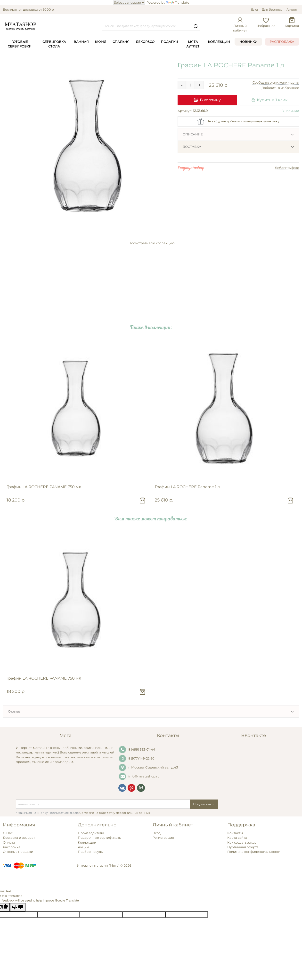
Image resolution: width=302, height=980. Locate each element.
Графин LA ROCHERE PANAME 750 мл (44, 487)
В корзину (207, 100)
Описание (193, 134)
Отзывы (14, 711)
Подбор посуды (91, 852)
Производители (91, 833)
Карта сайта (237, 838)
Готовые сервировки (20, 44)
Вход (157, 833)
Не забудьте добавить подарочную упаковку (243, 121)
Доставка (192, 147)
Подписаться (204, 804)
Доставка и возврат (19, 838)
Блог (255, 9)
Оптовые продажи (18, 852)
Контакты (235, 833)
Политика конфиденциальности (254, 852)
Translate (178, 2)
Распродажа (282, 42)
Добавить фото (287, 168)
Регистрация (163, 838)
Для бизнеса (272, 9)
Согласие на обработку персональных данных (115, 813)
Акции (83, 847)
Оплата (9, 842)
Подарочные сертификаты (100, 838)
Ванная (81, 42)
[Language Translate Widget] (129, 2)
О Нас (8, 833)
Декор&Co (145, 42)
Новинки (248, 42)
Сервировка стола (54, 44)
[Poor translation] (18, 907)
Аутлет (292, 9)
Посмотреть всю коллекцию (151, 243)
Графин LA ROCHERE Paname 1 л (187, 487)
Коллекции (219, 42)
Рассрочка (12, 847)
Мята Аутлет (193, 44)
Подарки (169, 42)
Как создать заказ (242, 842)
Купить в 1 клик (269, 100)
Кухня (101, 42)
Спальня (121, 42)
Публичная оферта (243, 847)
